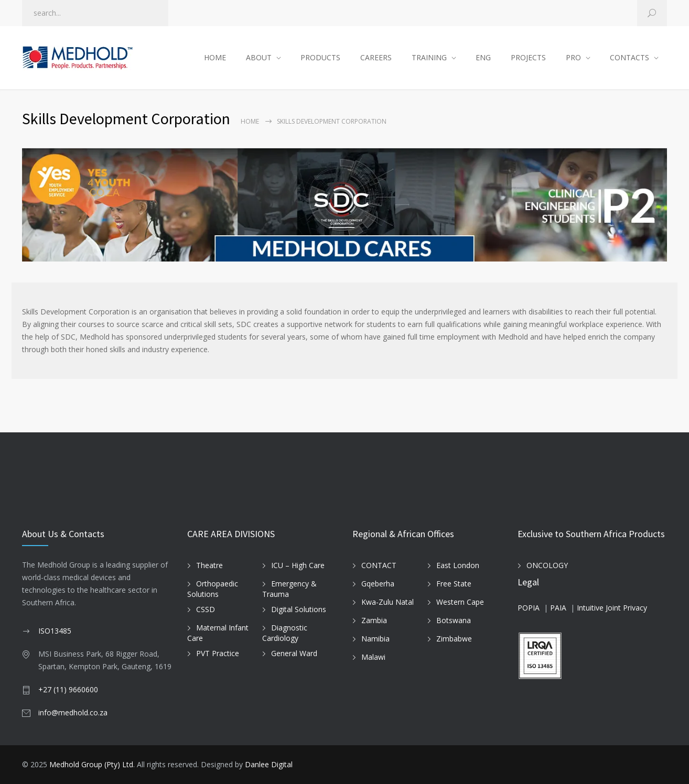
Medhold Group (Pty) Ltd (91, 764)
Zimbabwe (454, 639)
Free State (454, 584)
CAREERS (376, 57)
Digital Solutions (299, 609)
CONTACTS (629, 57)
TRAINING (429, 57)
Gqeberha (378, 584)
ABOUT (259, 57)
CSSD (206, 609)
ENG (483, 57)
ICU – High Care (298, 565)
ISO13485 (55, 631)
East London (458, 565)
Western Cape (460, 602)
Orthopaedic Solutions (213, 589)
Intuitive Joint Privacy (612, 608)
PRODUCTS (320, 57)
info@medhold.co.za (73, 712)
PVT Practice (218, 653)
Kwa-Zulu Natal (387, 602)
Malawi (373, 657)
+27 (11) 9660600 (68, 689)
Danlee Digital (269, 764)
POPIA (529, 608)
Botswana (454, 620)
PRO (573, 57)
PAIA (558, 608)
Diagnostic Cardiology (285, 633)
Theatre (209, 565)
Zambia (374, 620)
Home (250, 121)
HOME (215, 57)
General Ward (294, 653)
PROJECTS (528, 57)
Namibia (375, 639)
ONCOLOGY (547, 565)
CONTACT (379, 565)
